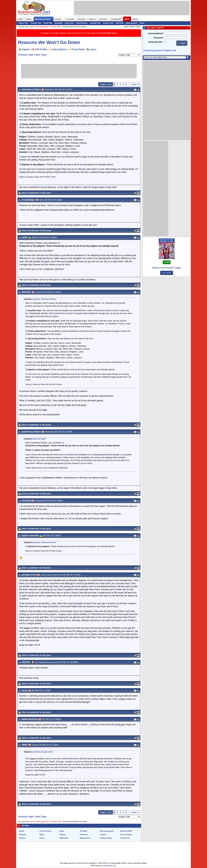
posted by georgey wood (43, 752)
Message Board (43, 27)
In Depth (83, 831)
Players (103, 835)
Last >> (135, 84)
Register (26, 49)
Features (84, 835)
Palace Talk (23, 23)
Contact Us (125, 838)
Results (23, 835)
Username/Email (155, 33)
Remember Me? (156, 42)
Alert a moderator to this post (36, 193)
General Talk (108, 23)
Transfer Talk (36, 23)
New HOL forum (110, 33)
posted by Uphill (39, 439)
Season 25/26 (126, 831)
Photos (63, 835)
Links (42, 838)
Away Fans (69, 23)
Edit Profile (41, 49)
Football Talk (95, 23)
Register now (170, 50)
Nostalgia (59, 23)
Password (158, 38)
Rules (142, 23)
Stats (42, 835)
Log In (93, 49)
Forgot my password (153, 50)
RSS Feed (64, 838)
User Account (45, 831)
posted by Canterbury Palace (44, 299)
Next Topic (41, 55)
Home (32, 27)
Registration (85, 838)
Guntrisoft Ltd (110, 866)
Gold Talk (119, 23)
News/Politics (82, 23)
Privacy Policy (106, 838)
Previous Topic (26, 55)
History (22, 838)
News (62, 831)
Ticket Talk (48, 23)
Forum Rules (78, 49)
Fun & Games (126, 835)
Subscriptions (132, 23)
